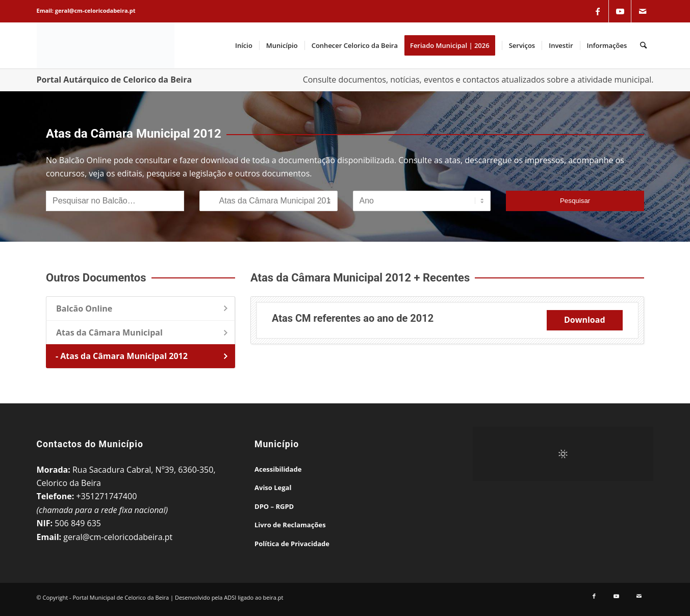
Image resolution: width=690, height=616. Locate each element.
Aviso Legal (273, 487)
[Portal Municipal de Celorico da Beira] (106, 45)
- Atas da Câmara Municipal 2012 (122, 356)
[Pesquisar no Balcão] (115, 201)
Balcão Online (84, 309)
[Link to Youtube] (620, 11)
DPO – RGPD (274, 506)
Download (585, 320)
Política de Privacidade (292, 544)
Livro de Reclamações (290, 525)
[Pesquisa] (643, 45)
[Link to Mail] (643, 11)
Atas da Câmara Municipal (109, 332)
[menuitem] (244, 45)
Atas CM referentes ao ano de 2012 (353, 318)
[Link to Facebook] (598, 11)
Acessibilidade (278, 469)
